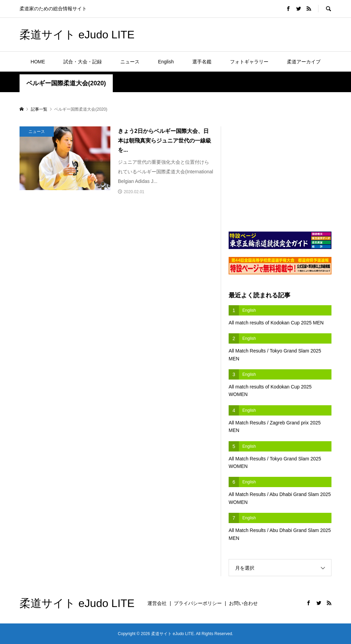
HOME (38, 62)
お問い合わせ (243, 603)
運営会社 (157, 603)
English (166, 62)
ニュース (130, 62)
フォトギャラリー (249, 62)
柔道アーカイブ (304, 62)
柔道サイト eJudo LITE (77, 35)
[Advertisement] (251, 34)
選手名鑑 (202, 62)
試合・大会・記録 (83, 62)
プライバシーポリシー (198, 603)
